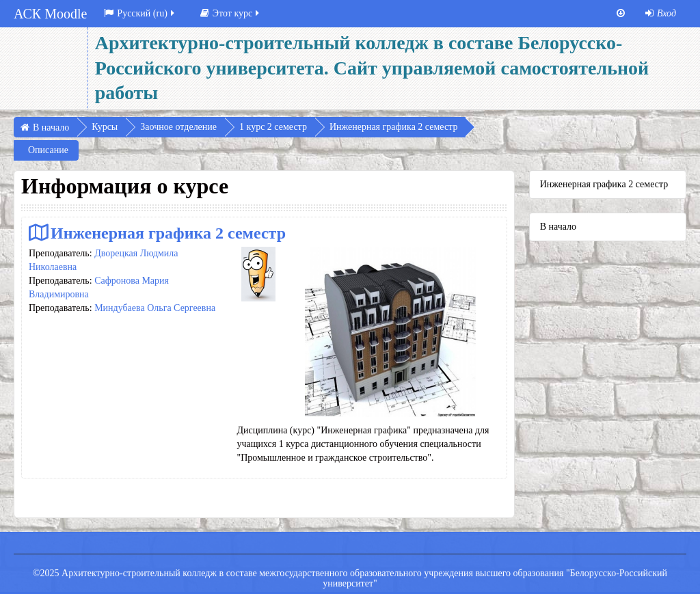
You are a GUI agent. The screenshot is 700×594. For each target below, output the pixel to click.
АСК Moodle (50, 14)
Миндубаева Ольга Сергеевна (155, 308)
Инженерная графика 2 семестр (168, 233)
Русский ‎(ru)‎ (140, 13)
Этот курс (231, 13)
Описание (48, 150)
